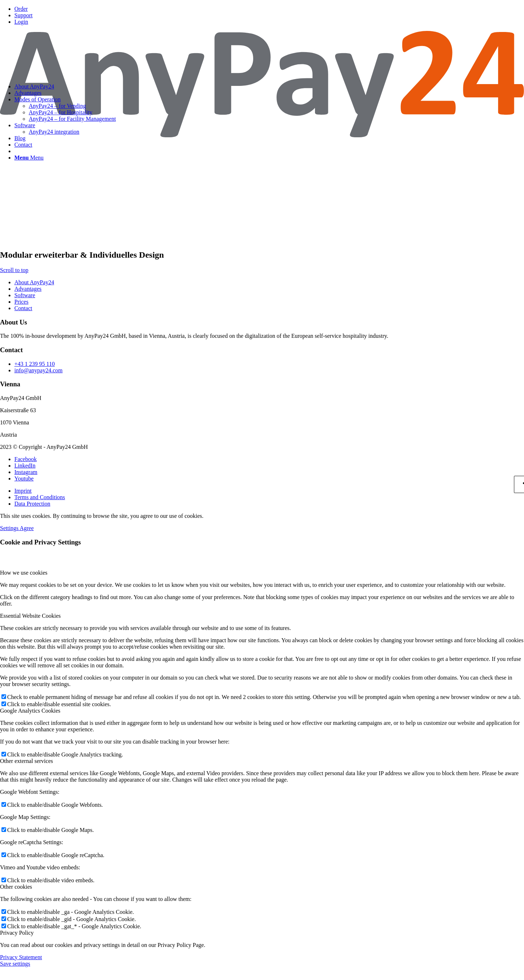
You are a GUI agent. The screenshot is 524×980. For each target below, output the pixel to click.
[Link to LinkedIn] (25, 466)
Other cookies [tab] (16, 887)
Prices (21, 302)
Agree (27, 528)
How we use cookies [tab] (24, 573)
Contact (23, 308)
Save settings (15, 964)
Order (21, 9)
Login (21, 22)
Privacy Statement (21, 957)
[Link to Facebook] (25, 459)
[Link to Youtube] (24, 479)
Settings (10, 528)
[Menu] (29, 158)
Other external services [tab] (26, 761)
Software (25, 295)
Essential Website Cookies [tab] (30, 616)
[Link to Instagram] (26, 472)
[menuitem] (269, 9)
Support (24, 15)
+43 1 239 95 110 (34, 364)
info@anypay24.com (38, 370)
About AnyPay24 (34, 282)
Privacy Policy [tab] (17, 933)
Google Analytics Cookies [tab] (30, 711)
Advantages (28, 289)
